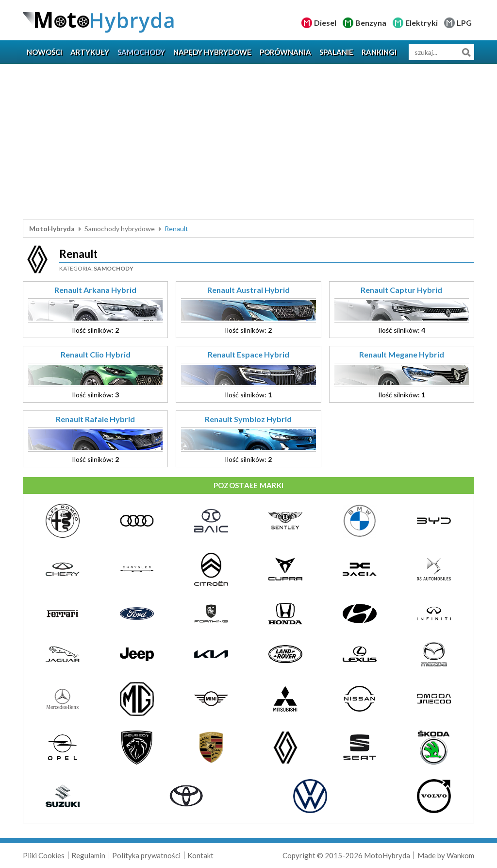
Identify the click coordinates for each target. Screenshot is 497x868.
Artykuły (90, 52)
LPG (464, 23)
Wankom (460, 855)
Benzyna (371, 23)
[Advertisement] (248, 142)
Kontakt (200, 855)
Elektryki (422, 23)
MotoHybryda (52, 229)
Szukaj (466, 52)
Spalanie (336, 52)
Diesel (325, 23)
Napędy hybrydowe (212, 52)
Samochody (141, 52)
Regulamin (88, 855)
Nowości (44, 52)
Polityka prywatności (146, 855)
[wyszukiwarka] (441, 52)
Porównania (285, 52)
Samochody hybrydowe (120, 229)
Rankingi (379, 52)
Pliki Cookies (44, 855)
